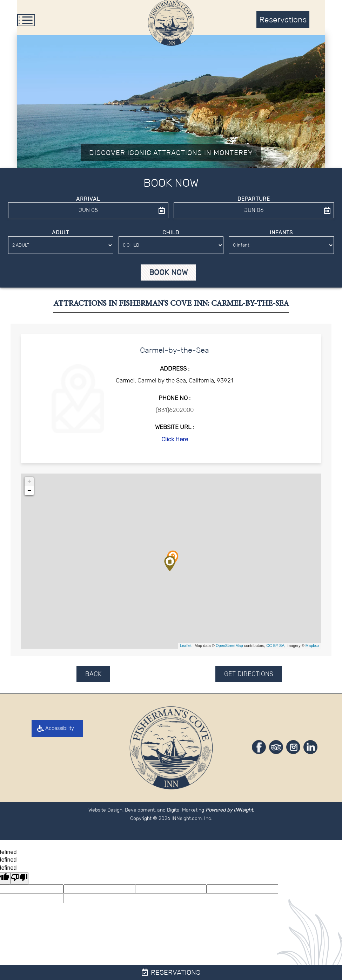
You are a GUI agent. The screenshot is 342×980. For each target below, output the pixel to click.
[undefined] (19, 881)
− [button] (29, 494)
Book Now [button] (168, 276)
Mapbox (312, 649)
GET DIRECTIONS (249, 677)
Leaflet (186, 649)
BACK (93, 677)
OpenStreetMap (229, 649)
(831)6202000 (175, 413)
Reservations (171, 972)
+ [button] (29, 485)
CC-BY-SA (275, 649)
